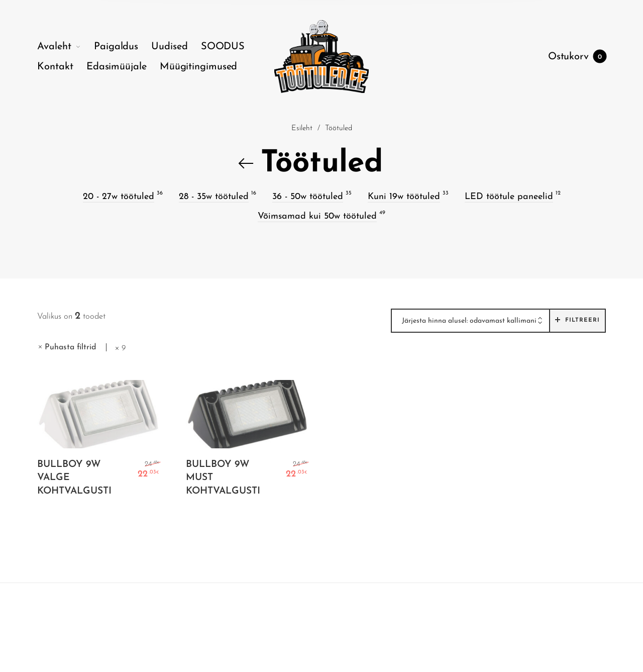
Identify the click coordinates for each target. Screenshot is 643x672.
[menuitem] (66, 47)
